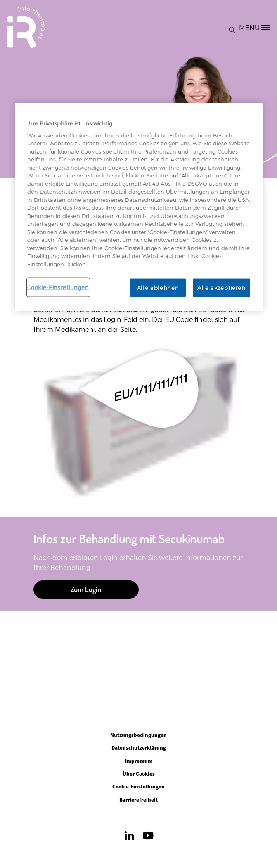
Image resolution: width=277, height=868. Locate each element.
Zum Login (86, 589)
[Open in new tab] (129, 837)
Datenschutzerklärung (139, 748)
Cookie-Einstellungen (58, 287)
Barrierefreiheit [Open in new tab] (138, 800)
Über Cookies (139, 774)
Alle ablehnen (158, 288)
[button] (234, 27)
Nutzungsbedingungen (138, 735)
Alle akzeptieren (221, 288)
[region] (139, 207)
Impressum (139, 761)
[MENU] (258, 27)
